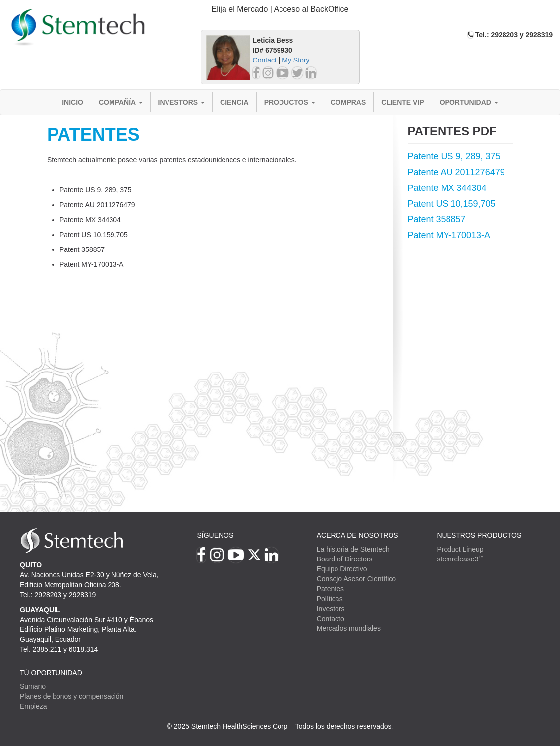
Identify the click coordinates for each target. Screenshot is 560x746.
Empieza (33, 706)
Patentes (330, 589)
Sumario (33, 686)
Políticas (330, 599)
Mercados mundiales (349, 628)
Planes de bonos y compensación (72, 696)
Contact (265, 60)
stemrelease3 (460, 559)
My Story (296, 60)
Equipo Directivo (342, 569)
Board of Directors (345, 559)
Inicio (73, 102)
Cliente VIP (402, 102)
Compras (348, 102)
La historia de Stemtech (353, 549)
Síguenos (215, 535)
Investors (182, 102)
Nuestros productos (479, 535)
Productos (290, 102)
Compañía (121, 102)
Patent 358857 (437, 219)
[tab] (280, 10)
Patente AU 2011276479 (456, 172)
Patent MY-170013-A (449, 235)
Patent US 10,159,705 (452, 204)
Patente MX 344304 (447, 188)
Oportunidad (469, 102)
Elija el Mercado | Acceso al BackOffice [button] (280, 9)
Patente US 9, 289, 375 (454, 156)
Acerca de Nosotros (358, 535)
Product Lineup (460, 549)
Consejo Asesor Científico (356, 579)
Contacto (331, 619)
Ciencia (234, 102)
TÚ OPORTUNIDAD (51, 673)
